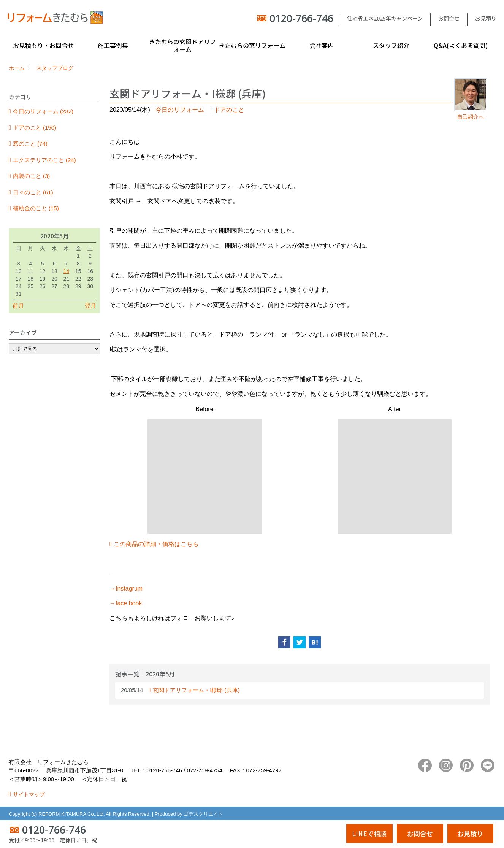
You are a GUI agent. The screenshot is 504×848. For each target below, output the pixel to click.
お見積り (486, 18)
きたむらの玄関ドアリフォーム (182, 45)
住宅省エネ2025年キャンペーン (385, 18)
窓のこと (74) (30, 144)
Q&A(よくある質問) (461, 45)
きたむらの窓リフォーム (252, 45)
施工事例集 (113, 45)
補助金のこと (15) (36, 208)
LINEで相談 (369, 833)
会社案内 (322, 45)
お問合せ (449, 18)
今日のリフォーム (180, 110)
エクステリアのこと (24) (44, 160)
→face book (126, 603)
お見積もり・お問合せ (43, 45)
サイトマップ (29, 794)
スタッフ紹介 (391, 45)
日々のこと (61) (33, 192)
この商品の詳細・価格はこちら (156, 544)
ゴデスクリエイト (203, 814)
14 (67, 271)
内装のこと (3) (32, 176)
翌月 (90, 306)
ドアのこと (229, 110)
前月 (18, 306)
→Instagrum (126, 588)
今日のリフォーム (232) (43, 111)
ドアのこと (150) (35, 128)
